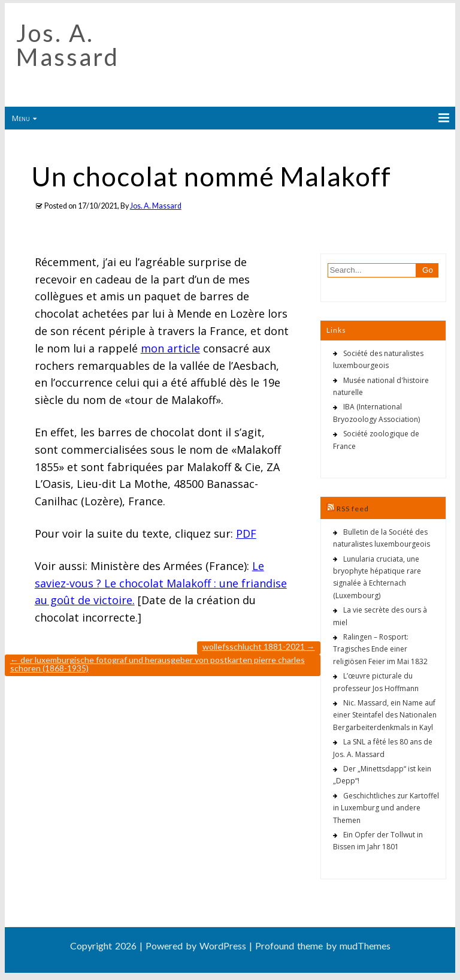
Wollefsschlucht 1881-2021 (259, 646)
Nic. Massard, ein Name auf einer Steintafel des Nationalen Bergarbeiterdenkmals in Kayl (385, 715)
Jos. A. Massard (68, 45)
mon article (170, 348)
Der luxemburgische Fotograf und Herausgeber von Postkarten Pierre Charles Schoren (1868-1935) (158, 664)
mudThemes (365, 946)
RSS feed (353, 509)
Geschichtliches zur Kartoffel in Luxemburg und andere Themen (386, 808)
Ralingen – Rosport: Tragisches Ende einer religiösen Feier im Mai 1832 (380, 649)
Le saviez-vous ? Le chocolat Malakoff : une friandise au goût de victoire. (161, 583)
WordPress (223, 946)
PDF (246, 533)
